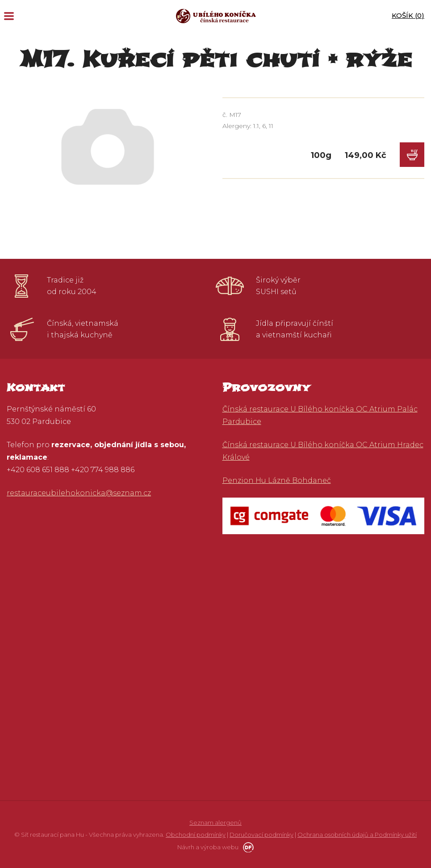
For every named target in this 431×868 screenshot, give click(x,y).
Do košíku (412, 155)
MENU (9, 16)
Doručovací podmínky (262, 835)
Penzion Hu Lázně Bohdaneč (277, 480)
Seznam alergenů (215, 822)
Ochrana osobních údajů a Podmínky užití (357, 835)
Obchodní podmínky (196, 835)
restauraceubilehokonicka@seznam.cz (79, 493)
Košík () (408, 15)
